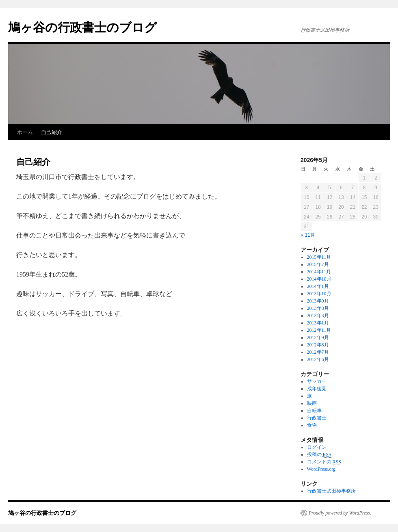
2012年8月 (318, 345)
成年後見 (317, 389)
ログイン (317, 447)
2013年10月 (319, 294)
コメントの (324, 462)
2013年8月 (318, 308)
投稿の (319, 455)
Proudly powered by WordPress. (340, 513)
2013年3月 (318, 316)
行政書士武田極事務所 (331, 491)
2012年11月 (319, 330)
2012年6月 (318, 359)
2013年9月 (318, 301)
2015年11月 (319, 257)
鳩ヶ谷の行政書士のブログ (82, 27)
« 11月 (308, 235)
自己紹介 (52, 132)
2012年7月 (318, 352)
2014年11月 (319, 272)
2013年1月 (318, 323)
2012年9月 (318, 337)
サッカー (317, 381)
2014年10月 (319, 279)
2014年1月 (318, 286)
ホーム (25, 132)
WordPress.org (321, 469)
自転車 (314, 411)
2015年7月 (318, 264)
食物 (312, 425)
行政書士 (317, 418)
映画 (312, 403)
